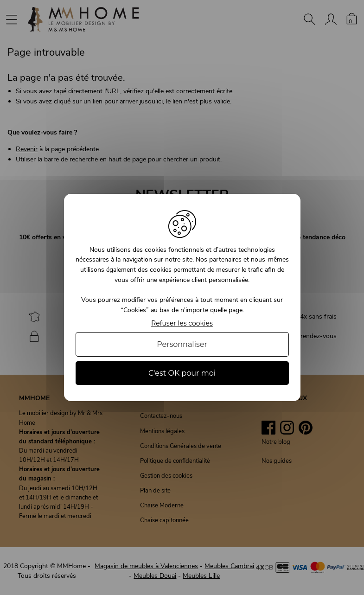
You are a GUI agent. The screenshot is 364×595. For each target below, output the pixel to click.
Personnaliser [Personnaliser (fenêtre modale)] (182, 344)
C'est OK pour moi (182, 373)
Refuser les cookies (182, 323)
